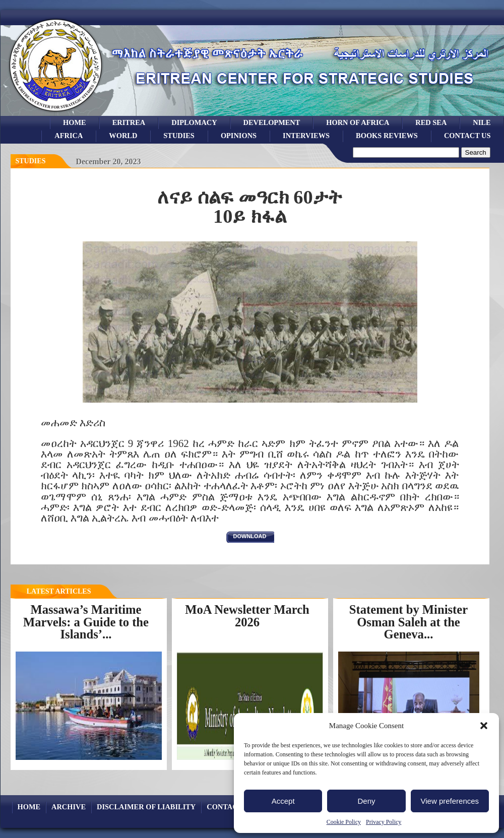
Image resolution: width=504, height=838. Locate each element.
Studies (31, 161)
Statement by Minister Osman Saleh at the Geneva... (408, 622)
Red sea (431, 122)
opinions (239, 136)
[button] (484, 726)
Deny (366, 801)
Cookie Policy (344, 822)
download (250, 536)
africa (69, 136)
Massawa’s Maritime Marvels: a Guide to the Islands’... (86, 622)
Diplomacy (194, 122)
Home (75, 122)
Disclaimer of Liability (146, 807)
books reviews (387, 136)
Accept (283, 801)
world (123, 136)
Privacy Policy (384, 822)
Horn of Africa (358, 122)
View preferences (450, 801)
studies (179, 136)
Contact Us (467, 136)
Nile (482, 122)
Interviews (306, 136)
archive (69, 807)
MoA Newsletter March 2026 (247, 616)
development (272, 122)
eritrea (129, 122)
